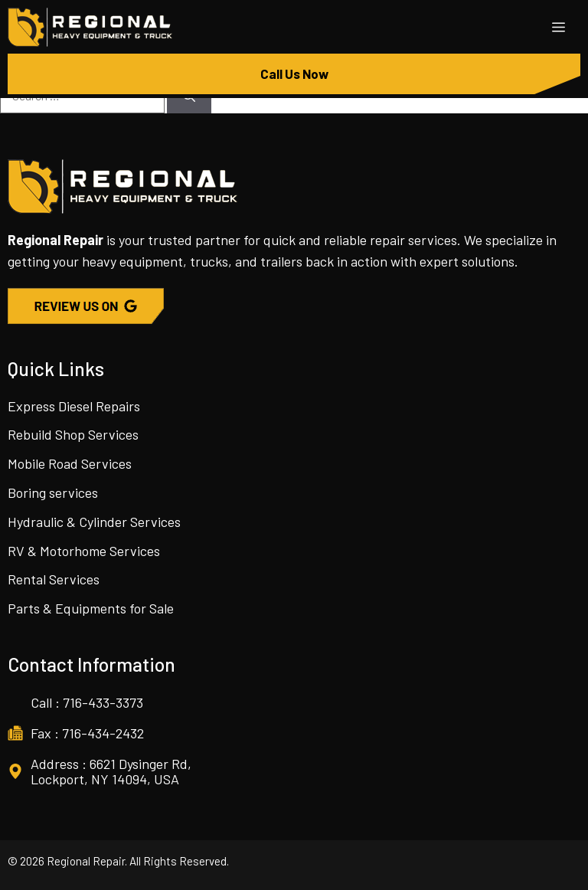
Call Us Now (294, 74)
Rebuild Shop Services (73, 434)
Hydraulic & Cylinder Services (94, 522)
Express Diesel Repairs (74, 406)
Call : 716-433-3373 (87, 702)
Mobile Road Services (70, 463)
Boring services (53, 492)
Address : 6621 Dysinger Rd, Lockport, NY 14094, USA (111, 771)
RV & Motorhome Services (84, 551)
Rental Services (54, 579)
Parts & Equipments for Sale (91, 608)
